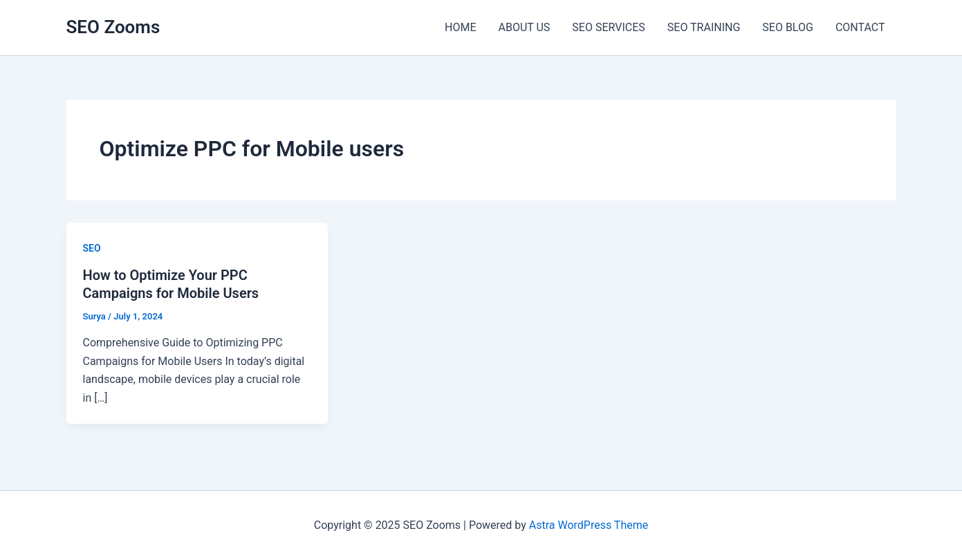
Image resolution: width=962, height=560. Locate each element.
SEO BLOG (788, 27)
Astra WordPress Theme (589, 525)
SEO (92, 248)
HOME (460, 27)
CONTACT (860, 27)
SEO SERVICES (608, 27)
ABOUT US (524, 27)
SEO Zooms (113, 27)
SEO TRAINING (704, 27)
